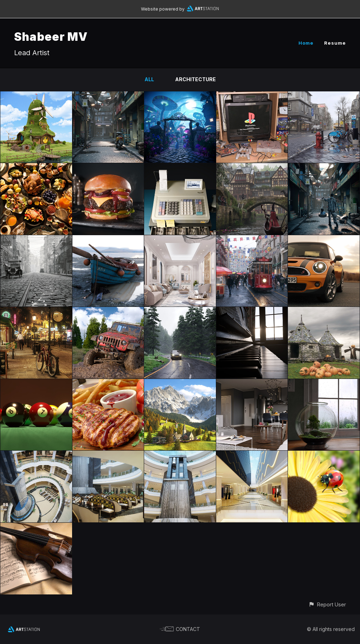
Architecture (195, 79)
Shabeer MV (51, 37)
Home (306, 43)
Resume (335, 43)
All (149, 79)
